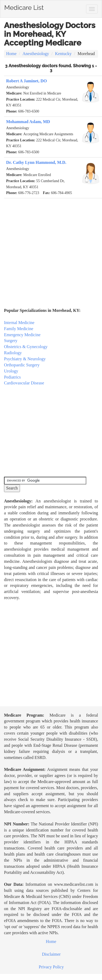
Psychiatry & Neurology (25, 359)
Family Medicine (19, 329)
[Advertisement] (50, 250)
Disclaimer (51, 954)
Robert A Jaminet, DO (26, 81)
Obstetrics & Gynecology (26, 347)
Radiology (13, 353)
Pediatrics (12, 377)
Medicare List (24, 7)
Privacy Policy (51, 967)
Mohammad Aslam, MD (28, 122)
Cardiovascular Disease (24, 383)
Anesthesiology (36, 54)
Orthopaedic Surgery (22, 365)
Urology (11, 371)
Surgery (11, 341)
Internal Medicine (19, 323)
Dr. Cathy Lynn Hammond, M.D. (36, 162)
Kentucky (63, 54)
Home (11, 54)
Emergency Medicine (22, 335)
